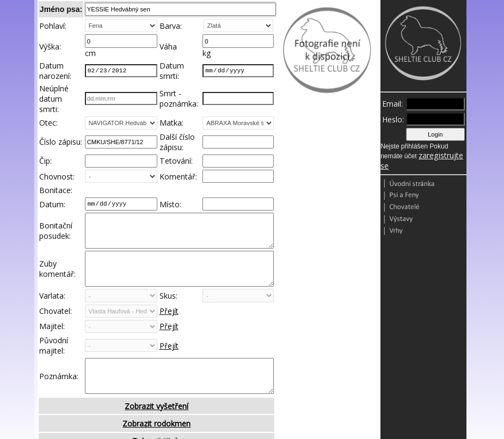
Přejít (169, 328)
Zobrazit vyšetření (156, 431)
